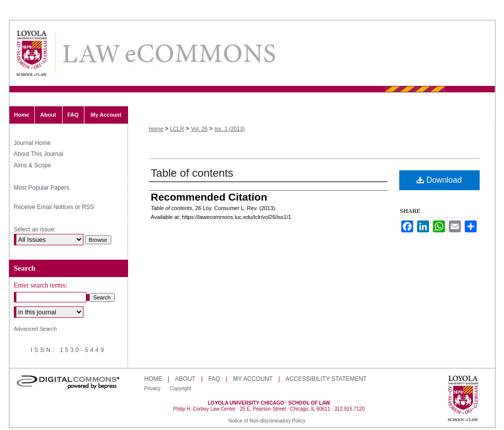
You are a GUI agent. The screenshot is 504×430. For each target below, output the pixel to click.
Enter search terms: (41, 285)
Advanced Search (36, 329)
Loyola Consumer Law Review (168, 53)
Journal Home (33, 143)
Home (156, 129)
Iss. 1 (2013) (230, 129)
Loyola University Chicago (463, 399)
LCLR (177, 129)
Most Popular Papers (42, 188)
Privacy (153, 389)
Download (439, 180)
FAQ (214, 379)
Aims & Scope (33, 165)
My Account (253, 379)
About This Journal (39, 154)
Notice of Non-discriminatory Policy (267, 421)
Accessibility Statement (326, 379)
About (185, 379)
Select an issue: (35, 229)
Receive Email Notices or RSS (54, 207)
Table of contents (192, 173)
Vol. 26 (199, 129)
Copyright (180, 389)
